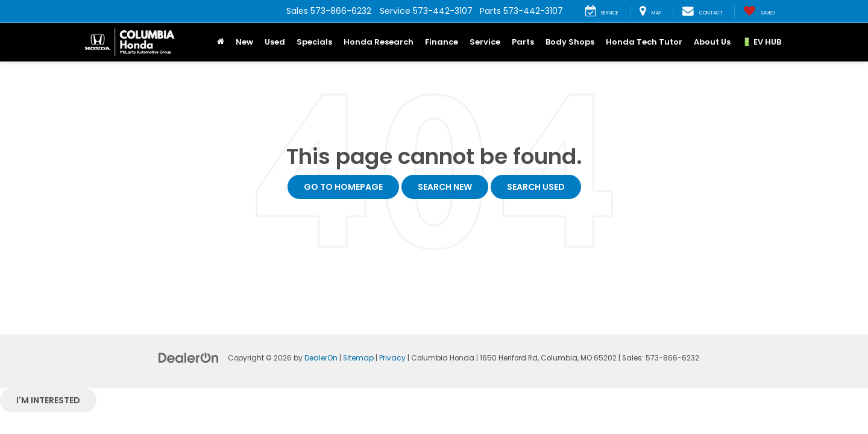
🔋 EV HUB (762, 42)
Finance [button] (442, 42)
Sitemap (358, 358)
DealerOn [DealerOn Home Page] (321, 358)
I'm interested (48, 400)
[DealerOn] (189, 357)
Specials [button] (314, 42)
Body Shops (570, 42)
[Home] (220, 42)
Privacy (392, 358)
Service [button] (485, 42)
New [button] (244, 42)
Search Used (536, 187)
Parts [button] (523, 42)
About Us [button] (712, 42)
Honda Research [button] (379, 42)
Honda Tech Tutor (644, 42)
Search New (445, 187)
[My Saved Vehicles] (759, 11)
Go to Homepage (343, 187)
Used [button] (275, 42)
